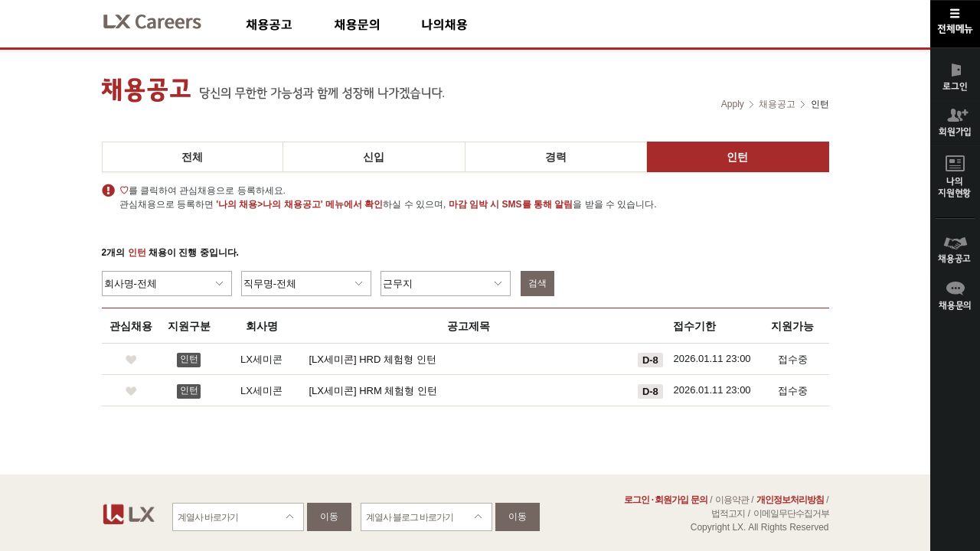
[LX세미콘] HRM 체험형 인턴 (374, 391)
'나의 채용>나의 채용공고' (269, 204)
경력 (556, 157)
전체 (192, 157)
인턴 (737, 157)
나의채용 (467, 24)
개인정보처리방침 (790, 500)
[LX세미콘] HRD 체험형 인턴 (373, 359)
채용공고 (290, 24)
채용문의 (377, 24)
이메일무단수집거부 (791, 514)
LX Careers (165, 20)
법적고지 (728, 514)
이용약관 (732, 500)
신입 (374, 157)
